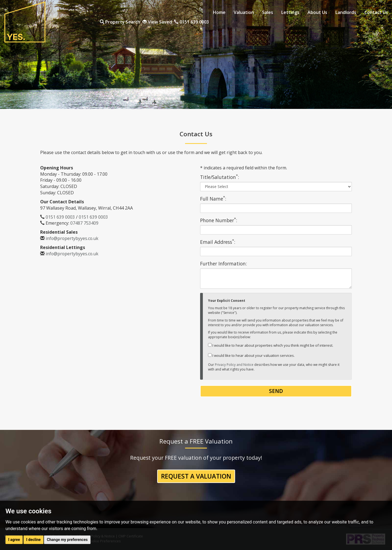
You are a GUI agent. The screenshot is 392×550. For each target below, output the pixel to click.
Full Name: (213, 199)
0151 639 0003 (371, 22)
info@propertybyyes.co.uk (72, 238)
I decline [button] (33, 540)
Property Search (299, 22)
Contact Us (376, 12)
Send (276, 391)
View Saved (336, 22)
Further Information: (223, 264)
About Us (317, 12)
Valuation (244, 12)
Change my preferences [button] (67, 540)
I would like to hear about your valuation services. (251, 355)
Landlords (346, 12)
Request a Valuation (196, 476)
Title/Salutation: (220, 177)
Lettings (290, 12)
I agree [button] (14, 540)
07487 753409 (84, 223)
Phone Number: (219, 220)
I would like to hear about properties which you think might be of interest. (271, 345)
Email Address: (218, 242)
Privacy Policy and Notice (234, 365)
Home (219, 12)
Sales (268, 12)
